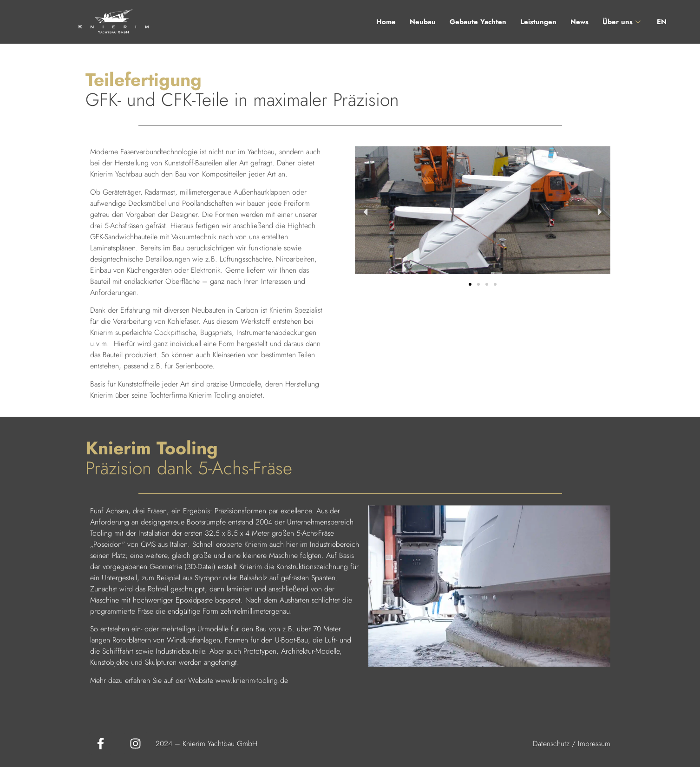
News (579, 22)
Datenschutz (551, 744)
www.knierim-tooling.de (252, 680)
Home (386, 22)
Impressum (594, 744)
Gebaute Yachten (478, 22)
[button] (365, 212)
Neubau (423, 22)
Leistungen (538, 22)
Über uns (623, 22)
